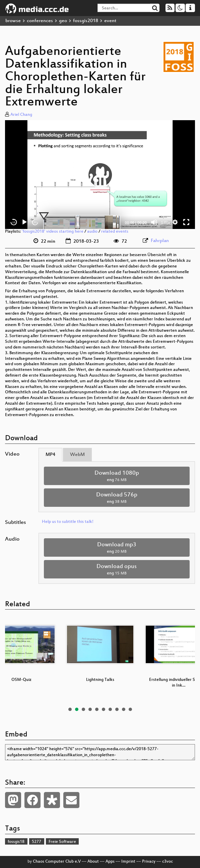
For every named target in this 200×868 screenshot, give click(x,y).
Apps (110, 862)
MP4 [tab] (50, 455)
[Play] (24, 222)
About (93, 862)
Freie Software (62, 842)
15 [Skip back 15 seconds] (14, 222)
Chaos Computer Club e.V (57, 862)
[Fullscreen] (186, 222)
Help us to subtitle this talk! (68, 522)
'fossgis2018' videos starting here (53, 232)
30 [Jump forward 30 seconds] (35, 222)
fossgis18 (16, 842)
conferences (40, 21)
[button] (100, 175)
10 (130, 709)
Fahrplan (160, 241)
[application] (100, 175)
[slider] (82, 222)
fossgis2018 (86, 21)
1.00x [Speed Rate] (166, 223)
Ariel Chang (21, 115)
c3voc (168, 862)
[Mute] (154, 222)
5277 (37, 842)
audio (92, 232)
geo (63, 21)
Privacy (149, 862)
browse (13, 21)
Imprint (128, 862)
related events (115, 232)
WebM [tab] (77, 455)
